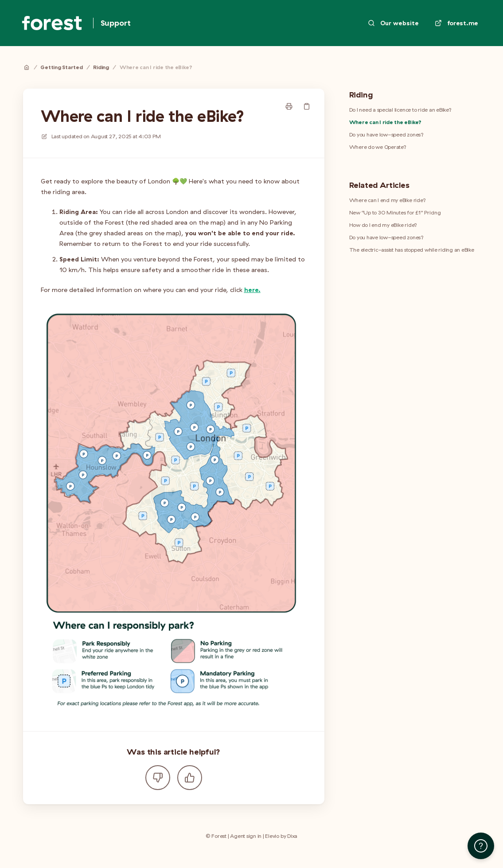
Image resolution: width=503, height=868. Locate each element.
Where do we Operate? (378, 147)
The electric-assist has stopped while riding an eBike (412, 250)
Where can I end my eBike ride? (388, 200)
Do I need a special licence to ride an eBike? (400, 110)
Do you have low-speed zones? (386, 134)
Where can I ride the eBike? (156, 67)
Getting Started (61, 67)
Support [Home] (116, 23)
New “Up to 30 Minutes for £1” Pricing (395, 212)
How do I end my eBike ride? (383, 225)
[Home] (52, 23)
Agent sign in (246, 836)
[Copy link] (307, 106)
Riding (101, 67)
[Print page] (289, 106)
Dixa (292, 836)
